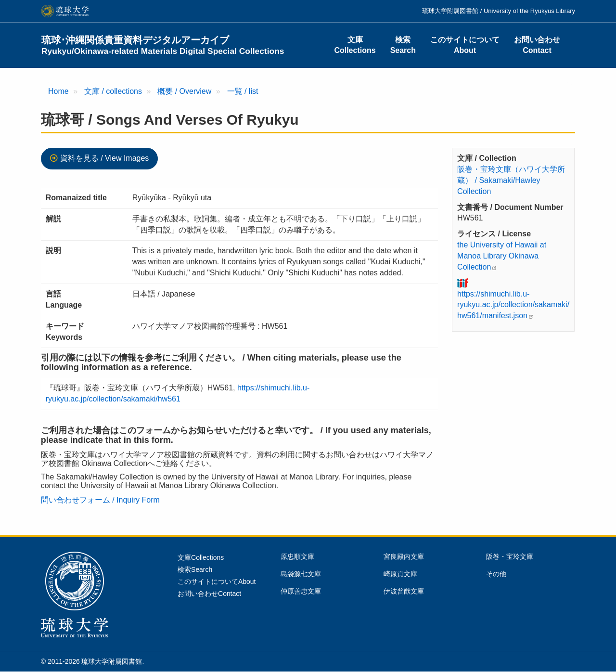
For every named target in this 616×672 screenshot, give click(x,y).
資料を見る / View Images (105, 158)
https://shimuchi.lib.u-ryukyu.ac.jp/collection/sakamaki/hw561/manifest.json (513, 305)
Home (58, 91)
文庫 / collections (113, 91)
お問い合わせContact (537, 45)
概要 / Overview (184, 91)
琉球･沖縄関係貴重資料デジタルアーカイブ (163, 45)
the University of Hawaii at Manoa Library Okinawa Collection (502, 256)
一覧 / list (243, 91)
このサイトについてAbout (465, 45)
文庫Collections (355, 45)
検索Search (403, 45)
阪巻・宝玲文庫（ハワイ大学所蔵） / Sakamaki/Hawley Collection (511, 180)
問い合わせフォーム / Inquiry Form (100, 500)
